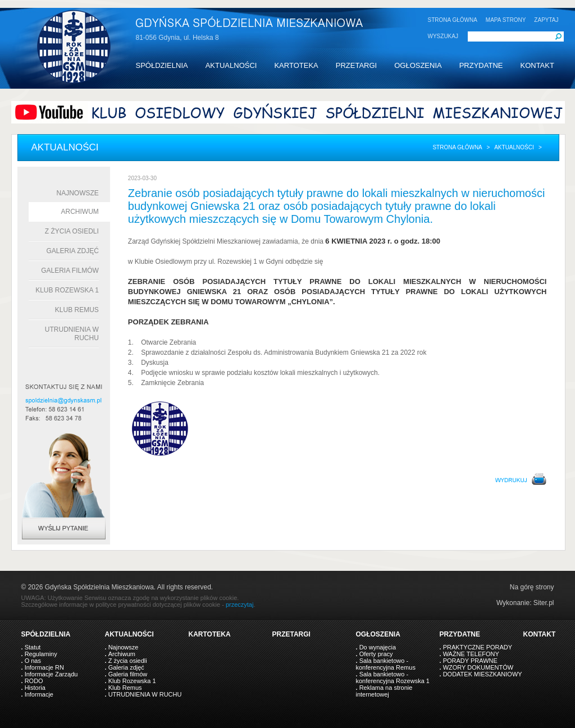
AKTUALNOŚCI (231, 65)
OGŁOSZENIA (418, 65)
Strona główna (457, 147)
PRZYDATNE (481, 65)
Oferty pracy (376, 654)
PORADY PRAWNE (470, 661)
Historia (35, 688)
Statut (33, 647)
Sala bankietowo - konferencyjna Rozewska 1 (393, 677)
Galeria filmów (70, 271)
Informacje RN (44, 667)
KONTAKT (537, 65)
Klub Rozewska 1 (67, 290)
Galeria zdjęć (72, 251)
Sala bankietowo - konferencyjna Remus (386, 664)
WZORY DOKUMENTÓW (478, 667)
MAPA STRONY (506, 20)
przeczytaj (240, 605)
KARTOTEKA (296, 65)
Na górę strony (532, 587)
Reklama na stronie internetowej (384, 691)
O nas (33, 661)
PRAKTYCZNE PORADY (478, 647)
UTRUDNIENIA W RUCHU (145, 694)
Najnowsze (78, 193)
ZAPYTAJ (546, 20)
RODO (34, 681)
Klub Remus (77, 310)
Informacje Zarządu (51, 674)
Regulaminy (41, 654)
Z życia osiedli (72, 231)
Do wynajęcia (378, 647)
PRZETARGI (356, 65)
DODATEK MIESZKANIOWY (483, 674)
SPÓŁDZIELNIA (162, 65)
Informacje (39, 694)
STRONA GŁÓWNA (453, 20)
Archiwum (80, 212)
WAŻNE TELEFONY (471, 654)
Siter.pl (544, 603)
